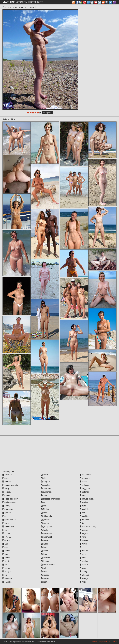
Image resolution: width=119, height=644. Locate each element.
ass (5, 547)
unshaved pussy (88, 527)
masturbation (48, 565)
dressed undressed (51, 499)
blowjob (7, 572)
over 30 (7, 537)
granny (45, 523)
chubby (7, 492)
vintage (84, 578)
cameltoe (7, 582)
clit (43, 478)
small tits (85, 509)
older (83, 558)
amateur (7, 475)
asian (6, 478)
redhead (84, 485)
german (7, 513)
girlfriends (46, 516)
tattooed (84, 575)
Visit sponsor (48, 113)
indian (6, 533)
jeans (44, 540)
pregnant (85, 478)
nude (83, 554)
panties (45, 582)
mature (84, 551)
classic (6, 495)
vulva (83, 537)
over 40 (7, 540)
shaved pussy (87, 499)
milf (44, 568)
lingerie (45, 561)
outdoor (84, 561)
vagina (84, 533)
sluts (83, 506)
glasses (45, 520)
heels (44, 530)
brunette (7, 578)
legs (44, 554)
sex (82, 495)
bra (5, 575)
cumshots (46, 492)
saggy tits (85, 488)
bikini (6, 565)
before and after (10, 485)
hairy (6, 523)
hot (5, 530)
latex (44, 547)
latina (44, 551)
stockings (85, 516)
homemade (8, 527)
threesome (85, 520)
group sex (46, 527)
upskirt (84, 530)
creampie (46, 488)
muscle (45, 575)
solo (83, 513)
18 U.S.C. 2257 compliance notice (42, 642)
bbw (5, 554)
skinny (84, 572)
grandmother (9, 520)
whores (84, 540)
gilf (5, 516)
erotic (45, 502)
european (8, 509)
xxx (82, 547)
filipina (45, 509)
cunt (44, 495)
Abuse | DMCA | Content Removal (16, 642)
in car (45, 475)
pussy (83, 482)
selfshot (84, 492)
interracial (46, 537)
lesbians (46, 558)
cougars (46, 482)
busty (6, 488)
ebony (6, 506)
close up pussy (10, 499)
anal (5, 544)
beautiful (7, 482)
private (84, 565)
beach (6, 558)
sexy (83, 568)
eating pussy (9, 502)
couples (45, 485)
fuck (44, 513)
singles (84, 502)
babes (6, 551)
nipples (45, 578)
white (83, 582)
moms (45, 572)
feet (44, 506)
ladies (45, 544)
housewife (47, 533)
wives (83, 544)
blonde (7, 568)
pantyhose (85, 475)
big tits (6, 561)
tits (82, 523)
